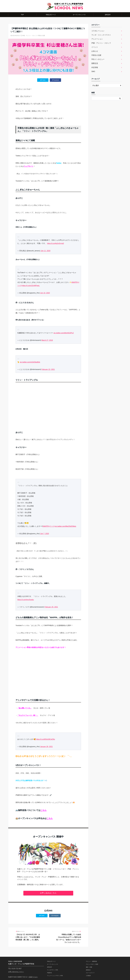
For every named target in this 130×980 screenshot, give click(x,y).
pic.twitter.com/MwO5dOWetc (66, 526)
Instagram (55, 916)
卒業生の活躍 (41, 36)
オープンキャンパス (79, 15)
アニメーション (97, 39)
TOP (22, 15)
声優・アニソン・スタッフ (30, 36)
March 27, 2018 (47, 340)
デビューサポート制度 (92, 964)
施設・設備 (89, 967)
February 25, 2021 (51, 607)
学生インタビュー (98, 59)
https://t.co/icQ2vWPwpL (31, 286)
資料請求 (108, 15)
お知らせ (95, 51)
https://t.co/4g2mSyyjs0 (55, 243)
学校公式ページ (51, 15)
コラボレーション (98, 31)
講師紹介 (88, 970)
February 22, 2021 (48, 369)
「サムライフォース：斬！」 (28, 715)
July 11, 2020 (46, 251)
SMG (93, 71)
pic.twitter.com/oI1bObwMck (30, 362)
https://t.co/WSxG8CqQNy (45, 739)
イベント (95, 47)
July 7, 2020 (44, 534)
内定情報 (95, 67)
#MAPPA (75, 282)
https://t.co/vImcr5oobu (26, 600)
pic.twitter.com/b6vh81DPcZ (64, 333)
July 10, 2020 (45, 293)
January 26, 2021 (46, 747)
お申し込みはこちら (48, 893)
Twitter (59, 163)
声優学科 (49, 973)
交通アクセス (33, 977)
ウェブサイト (29, 166)
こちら (43, 810)
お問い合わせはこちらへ (16, 972)
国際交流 (95, 63)
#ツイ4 (52, 526)
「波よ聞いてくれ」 (24, 708)
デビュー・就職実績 (91, 961)
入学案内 (88, 976)
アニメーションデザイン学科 (55, 976)
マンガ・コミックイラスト (101, 35)
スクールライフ (90, 973)
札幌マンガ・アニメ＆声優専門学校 (21, 964)
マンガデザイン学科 (53, 970)
